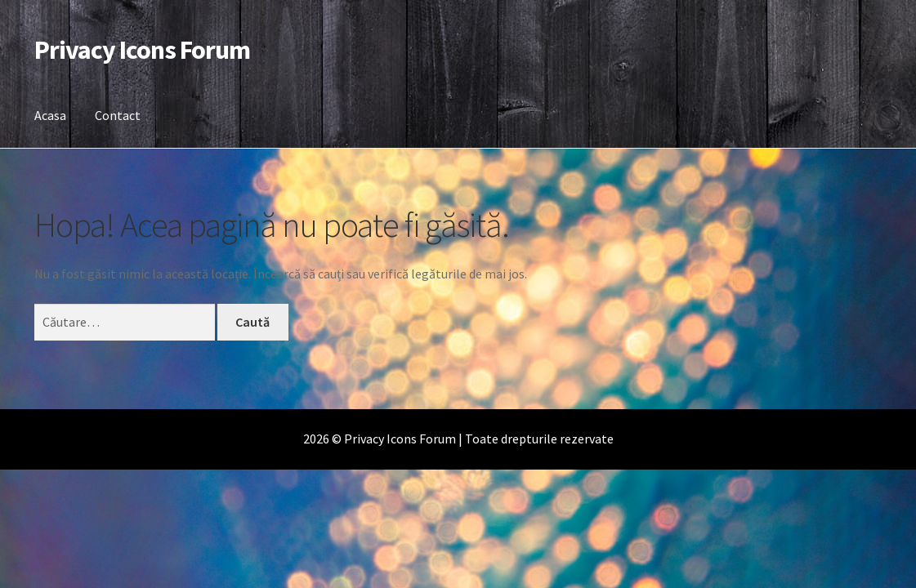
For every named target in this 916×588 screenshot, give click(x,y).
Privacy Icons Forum (142, 50)
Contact (118, 115)
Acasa (50, 115)
